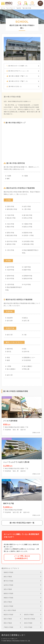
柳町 (8, 179)
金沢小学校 (26, 206)
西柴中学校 (26, 270)
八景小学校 (26, 209)
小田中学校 (10, 285)
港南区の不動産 (23, 572)
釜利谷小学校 (10, 244)
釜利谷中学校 (27, 279)
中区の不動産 (33, 627)
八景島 (8, 366)
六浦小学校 (10, 215)
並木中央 (26, 352)
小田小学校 (10, 250)
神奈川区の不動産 (33, 619)
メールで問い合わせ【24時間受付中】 (22, 557)
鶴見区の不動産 (12, 615)
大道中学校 (10, 270)
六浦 (24, 335)
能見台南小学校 (11, 235)
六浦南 (25, 176)
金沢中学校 (10, 267)
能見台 (25, 318)
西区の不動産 (12, 623)
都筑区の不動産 (23, 594)
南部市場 (9, 349)
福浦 (8, 360)
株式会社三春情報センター (13, 635)
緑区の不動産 (23, 602)
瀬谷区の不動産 (33, 615)
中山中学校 (26, 285)
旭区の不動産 (12, 619)
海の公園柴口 (27, 366)
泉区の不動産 (33, 623)
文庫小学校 (10, 206)
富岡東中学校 (27, 276)
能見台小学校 (27, 227)
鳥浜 (24, 349)
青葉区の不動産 (23, 598)
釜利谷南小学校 (28, 244)
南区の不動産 (23, 577)
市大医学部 (26, 360)
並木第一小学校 (28, 235)
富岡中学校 (10, 276)
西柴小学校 (10, 227)
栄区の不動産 (23, 589)
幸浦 (8, 358)
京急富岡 (9, 318)
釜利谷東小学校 (11, 209)
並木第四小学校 (28, 241)
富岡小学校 (10, 233)
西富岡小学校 (27, 233)
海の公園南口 (10, 369)
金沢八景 (26, 321)
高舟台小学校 (27, 218)
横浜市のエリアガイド (10, 568)
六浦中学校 (26, 267)
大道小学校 (10, 224)
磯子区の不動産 (23, 581)
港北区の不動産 (23, 606)
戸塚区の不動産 (12, 627)
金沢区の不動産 (23, 585)
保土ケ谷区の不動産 (23, 610)
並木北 (8, 352)
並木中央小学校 (11, 241)
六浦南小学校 (27, 224)
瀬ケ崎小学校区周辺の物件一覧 (22, 523)
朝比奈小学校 (10, 218)
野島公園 (26, 369)
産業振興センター (29, 358)
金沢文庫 (9, 321)
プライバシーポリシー (10, 639)
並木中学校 (10, 279)
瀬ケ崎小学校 (27, 215)
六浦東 (8, 176)
